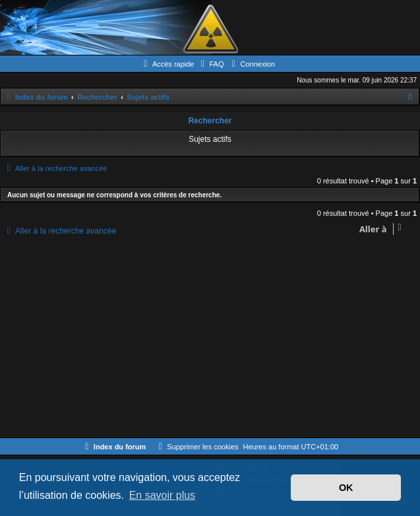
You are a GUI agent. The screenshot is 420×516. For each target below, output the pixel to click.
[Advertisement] (210, 339)
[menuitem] (210, 64)
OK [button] (346, 488)
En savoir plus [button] (163, 495)
